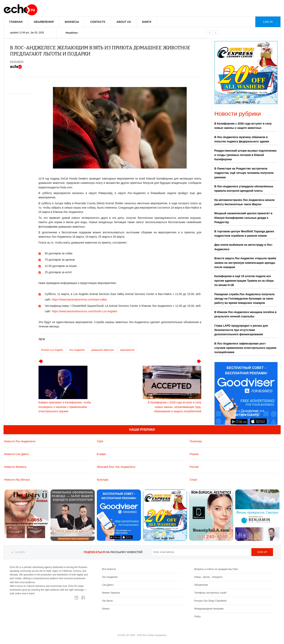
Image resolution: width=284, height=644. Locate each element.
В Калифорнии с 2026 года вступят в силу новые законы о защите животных (243, 126)
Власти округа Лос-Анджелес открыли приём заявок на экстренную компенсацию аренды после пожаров (245, 263)
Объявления (44, 22)
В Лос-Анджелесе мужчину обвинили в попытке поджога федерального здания (242, 139)
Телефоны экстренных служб (210, 593)
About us (124, 22)
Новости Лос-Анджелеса (20, 441)
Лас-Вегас (108, 601)
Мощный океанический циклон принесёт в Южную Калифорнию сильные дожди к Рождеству (243, 218)
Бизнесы (72, 22)
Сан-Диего (108, 585)
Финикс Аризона (111, 593)
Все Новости (109, 569)
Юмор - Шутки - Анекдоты (208, 577)
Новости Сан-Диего (17, 454)
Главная (16, 22)
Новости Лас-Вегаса (17, 480)
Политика (196, 441)
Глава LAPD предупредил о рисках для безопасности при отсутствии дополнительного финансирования (241, 330)
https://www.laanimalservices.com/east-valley (79, 300)
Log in (268, 22)
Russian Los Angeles (52, 350)
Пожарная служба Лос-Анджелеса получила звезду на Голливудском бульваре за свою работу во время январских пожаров (244, 299)
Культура (103, 480)
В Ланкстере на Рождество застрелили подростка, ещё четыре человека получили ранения (244, 173)
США (100, 441)
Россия (194, 467)
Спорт (193, 480)
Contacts (98, 22)
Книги (147, 22)
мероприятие (127, 350)
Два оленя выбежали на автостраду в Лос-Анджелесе (244, 247)
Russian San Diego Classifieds (210, 601)
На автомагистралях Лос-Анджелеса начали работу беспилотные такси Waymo (244, 202)
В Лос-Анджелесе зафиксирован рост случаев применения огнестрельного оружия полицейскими (245, 348)
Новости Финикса (15, 467)
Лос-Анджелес (77, 350)
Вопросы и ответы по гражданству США (216, 569)
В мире (101, 454)
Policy (198, 617)
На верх (20, 552)
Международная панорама (209, 609)
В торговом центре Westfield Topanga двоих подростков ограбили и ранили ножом (244, 234)
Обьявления (201, 585)
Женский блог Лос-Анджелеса (116, 467)
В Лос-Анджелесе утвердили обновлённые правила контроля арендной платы (244, 189)
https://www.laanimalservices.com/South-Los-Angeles (85, 311)
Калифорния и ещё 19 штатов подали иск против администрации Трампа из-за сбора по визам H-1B (244, 281)
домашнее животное (103, 350)
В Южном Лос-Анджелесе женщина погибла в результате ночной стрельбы (245, 314)
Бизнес (106, 609)
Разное (194, 454)
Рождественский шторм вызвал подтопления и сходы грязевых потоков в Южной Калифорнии (245, 155)
